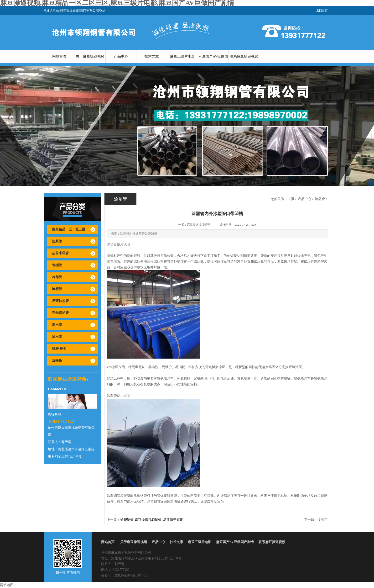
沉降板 (57, 361)
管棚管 (57, 265)
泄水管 (57, 325)
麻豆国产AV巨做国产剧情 (213, 63)
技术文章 (152, 56)
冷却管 (57, 277)
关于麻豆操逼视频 (90, 56)
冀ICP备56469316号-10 (131, 575)
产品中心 (121, 56)
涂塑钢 (112, 496)
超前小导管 (60, 253)
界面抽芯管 (60, 301)
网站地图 (7, 585)
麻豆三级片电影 (183, 56)
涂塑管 (57, 289)
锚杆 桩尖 (59, 349)
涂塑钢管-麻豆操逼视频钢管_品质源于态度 (152, 520)
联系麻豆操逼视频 (244, 56)
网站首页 (59, 56)
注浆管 (57, 241)
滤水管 (57, 337)
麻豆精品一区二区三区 (69, 229)
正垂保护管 (60, 313)
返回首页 (322, 11)
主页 (291, 199)
